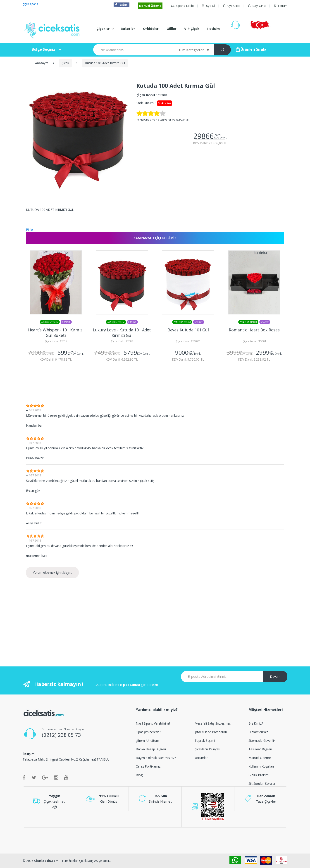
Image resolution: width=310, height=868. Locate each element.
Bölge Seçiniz (43, 49)
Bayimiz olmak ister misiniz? (156, 758)
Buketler (128, 29)
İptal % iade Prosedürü (211, 732)
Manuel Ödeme (150, 6)
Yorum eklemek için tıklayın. (52, 572)
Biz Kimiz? (256, 723)
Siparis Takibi (182, 6)
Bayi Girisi (257, 6)
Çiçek (65, 63)
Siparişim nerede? (148, 732)
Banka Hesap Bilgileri (151, 749)
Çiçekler (103, 29)
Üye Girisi (231, 6)
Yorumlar (201, 758)
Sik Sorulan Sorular (262, 784)
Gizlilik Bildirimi (259, 775)
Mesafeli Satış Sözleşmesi (213, 723)
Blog (139, 775)
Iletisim (280, 6)
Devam (275, 677)
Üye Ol (208, 6)
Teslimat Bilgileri (260, 749)
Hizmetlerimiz (258, 732)
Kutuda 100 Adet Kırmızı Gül (105, 63)
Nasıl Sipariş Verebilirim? (153, 723)
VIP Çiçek (192, 29)
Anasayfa (42, 63)
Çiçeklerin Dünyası (207, 749)
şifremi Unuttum (147, 741)
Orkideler (151, 29)
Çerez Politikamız (148, 766)
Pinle (29, 229)
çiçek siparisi (31, 4)
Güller (171, 29)
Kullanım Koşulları (261, 766)
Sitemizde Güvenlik (262, 741)
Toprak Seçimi (205, 741)
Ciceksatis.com (46, 861)
